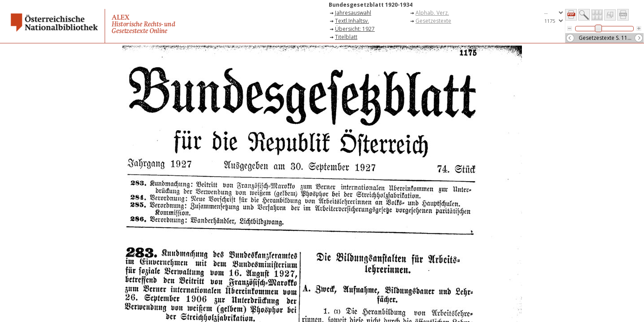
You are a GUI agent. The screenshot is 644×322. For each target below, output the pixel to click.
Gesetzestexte (433, 21)
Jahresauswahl (353, 13)
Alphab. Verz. (432, 13)
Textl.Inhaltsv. (352, 21)
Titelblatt (346, 37)
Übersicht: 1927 (355, 29)
